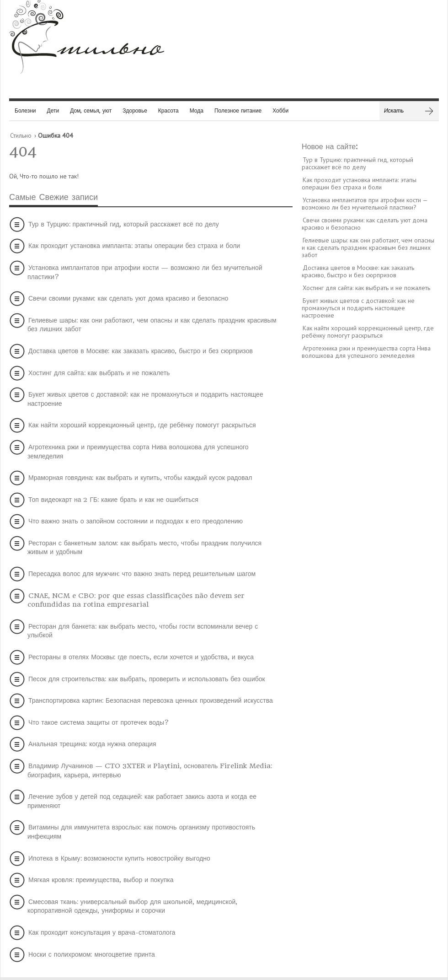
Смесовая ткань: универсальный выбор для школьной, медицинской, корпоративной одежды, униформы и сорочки (132, 906)
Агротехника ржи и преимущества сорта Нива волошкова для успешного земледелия (138, 452)
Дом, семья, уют (91, 110)
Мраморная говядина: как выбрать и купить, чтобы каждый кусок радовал (140, 478)
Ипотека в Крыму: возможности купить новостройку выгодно (119, 858)
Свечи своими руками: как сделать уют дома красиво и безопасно (128, 298)
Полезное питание (238, 110)
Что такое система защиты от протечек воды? (99, 722)
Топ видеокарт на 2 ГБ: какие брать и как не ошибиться (113, 500)
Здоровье (135, 110)
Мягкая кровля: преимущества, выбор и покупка (101, 880)
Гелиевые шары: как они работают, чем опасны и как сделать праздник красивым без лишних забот (152, 325)
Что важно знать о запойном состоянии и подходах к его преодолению (136, 521)
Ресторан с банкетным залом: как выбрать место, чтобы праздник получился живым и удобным (144, 548)
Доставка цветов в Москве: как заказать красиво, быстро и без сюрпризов (141, 351)
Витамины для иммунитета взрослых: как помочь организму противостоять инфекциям (141, 832)
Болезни (25, 110)
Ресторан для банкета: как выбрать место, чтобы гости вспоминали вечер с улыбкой (143, 631)
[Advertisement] (370, 506)
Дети (53, 110)
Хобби (280, 110)
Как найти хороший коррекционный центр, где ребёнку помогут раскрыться (142, 425)
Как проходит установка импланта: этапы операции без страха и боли (134, 246)
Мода (197, 110)
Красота (168, 110)
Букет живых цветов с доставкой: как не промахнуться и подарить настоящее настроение (145, 399)
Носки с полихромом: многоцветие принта (92, 954)
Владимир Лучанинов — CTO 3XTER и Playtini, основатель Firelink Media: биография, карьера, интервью (150, 770)
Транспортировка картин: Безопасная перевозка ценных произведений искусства (151, 700)
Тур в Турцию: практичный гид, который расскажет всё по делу (124, 224)
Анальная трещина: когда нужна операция (92, 744)
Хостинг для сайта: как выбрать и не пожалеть (99, 373)
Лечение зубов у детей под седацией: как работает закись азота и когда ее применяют (142, 801)
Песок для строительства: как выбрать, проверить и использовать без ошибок (147, 679)
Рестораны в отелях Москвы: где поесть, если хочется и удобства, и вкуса (141, 657)
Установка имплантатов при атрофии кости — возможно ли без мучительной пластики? (145, 272)
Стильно (21, 135)
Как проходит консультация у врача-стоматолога (102, 932)
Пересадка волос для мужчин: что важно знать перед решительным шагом (142, 574)
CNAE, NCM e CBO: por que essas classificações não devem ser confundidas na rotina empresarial (136, 600)
